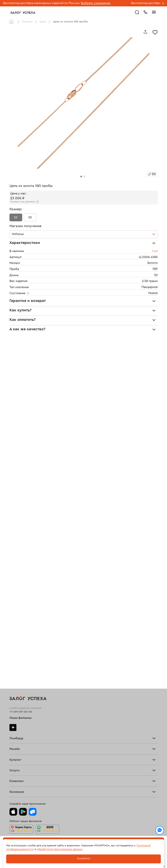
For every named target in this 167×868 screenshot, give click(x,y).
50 (16, 217)
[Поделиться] (145, 32)
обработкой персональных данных (60, 849)
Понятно (83, 859)
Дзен (13, 727)
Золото (152, 263)
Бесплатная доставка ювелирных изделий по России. (42, 3)
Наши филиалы (21, 718)
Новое (153, 293)
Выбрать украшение (96, 3)
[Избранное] (155, 32)
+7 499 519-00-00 (21, 712)
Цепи (43, 22)
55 (30, 217)
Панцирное (150, 287)
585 (155, 269)
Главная (12, 22)
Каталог (27, 22)
